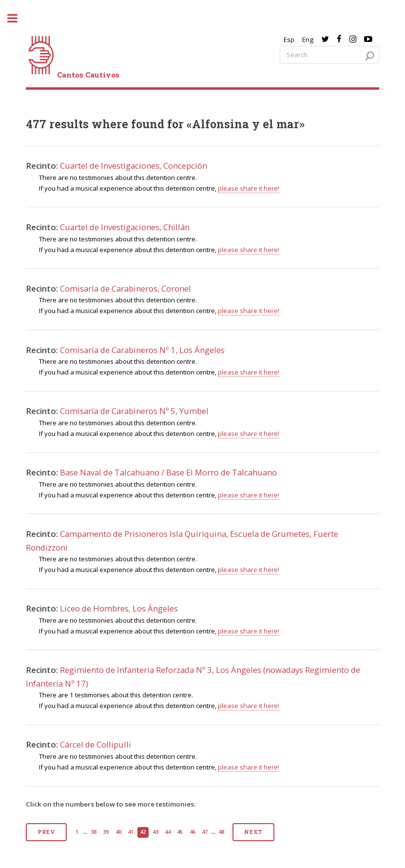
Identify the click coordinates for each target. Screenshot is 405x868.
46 (193, 832)
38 (94, 832)
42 (143, 832)
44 (168, 832)
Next (253, 832)
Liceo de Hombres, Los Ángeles (119, 608)
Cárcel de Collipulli (96, 744)
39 (106, 832)
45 (180, 832)
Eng (308, 39)
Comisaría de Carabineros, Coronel (125, 288)
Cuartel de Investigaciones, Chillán (125, 227)
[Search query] (329, 55)
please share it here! (249, 188)
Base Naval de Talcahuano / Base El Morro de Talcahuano (168, 472)
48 (221, 832)
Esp (289, 39)
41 (131, 832)
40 (118, 832)
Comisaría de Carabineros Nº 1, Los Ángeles (142, 350)
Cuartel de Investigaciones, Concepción (134, 166)
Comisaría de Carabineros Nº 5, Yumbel (134, 411)
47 (205, 832)
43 (155, 832)
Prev (46, 832)
